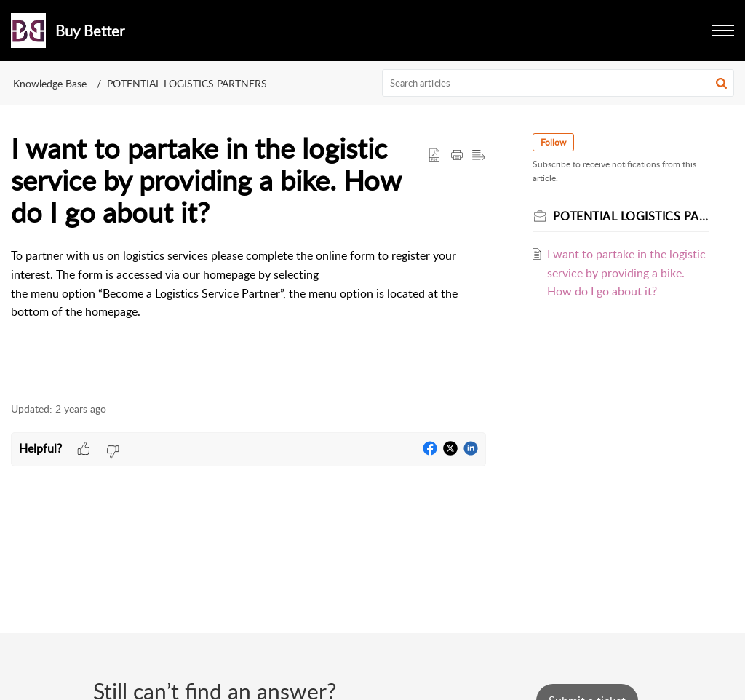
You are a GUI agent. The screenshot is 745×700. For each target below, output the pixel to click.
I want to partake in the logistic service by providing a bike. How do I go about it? (626, 273)
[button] (723, 31)
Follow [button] (553, 142)
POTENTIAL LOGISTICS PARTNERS (187, 83)
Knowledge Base (50, 83)
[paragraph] (248, 293)
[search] (558, 83)
